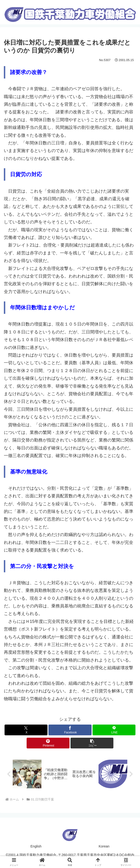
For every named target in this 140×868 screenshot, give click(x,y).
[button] (92, 743)
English (36, 847)
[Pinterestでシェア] (48, 743)
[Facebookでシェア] (70, 730)
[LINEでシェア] (114, 730)
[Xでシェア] (26, 730)
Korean (104, 847)
